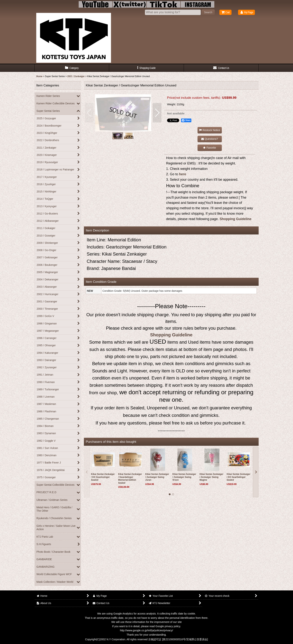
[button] (146, 68)
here (183, 174)
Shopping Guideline (235, 219)
